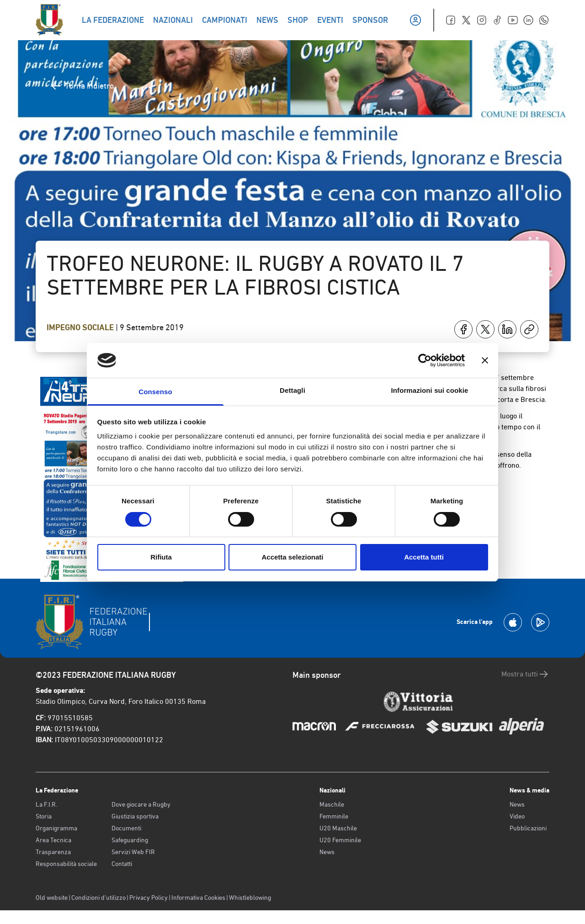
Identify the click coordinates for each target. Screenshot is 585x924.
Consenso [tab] (155, 392)
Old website (52, 898)
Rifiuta (161, 557)
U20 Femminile (340, 840)
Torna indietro (82, 86)
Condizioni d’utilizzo (98, 898)
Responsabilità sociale (66, 864)
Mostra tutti (525, 674)
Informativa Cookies (198, 898)
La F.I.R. (46, 804)
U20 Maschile (338, 828)
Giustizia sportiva (135, 816)
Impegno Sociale (81, 327)
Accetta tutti (424, 557)
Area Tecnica (53, 840)
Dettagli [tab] (292, 390)
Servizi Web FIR (133, 852)
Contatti (122, 864)
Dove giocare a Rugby (141, 804)
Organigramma (56, 828)
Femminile (334, 816)
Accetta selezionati (292, 557)
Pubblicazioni (528, 828)
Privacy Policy (149, 898)
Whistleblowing (250, 898)
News (327, 852)
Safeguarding (130, 840)
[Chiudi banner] (485, 360)
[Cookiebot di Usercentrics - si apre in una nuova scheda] (425, 360)
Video (517, 816)
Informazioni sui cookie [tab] (430, 390)
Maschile (332, 804)
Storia (44, 816)
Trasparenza (53, 852)
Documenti (126, 828)
